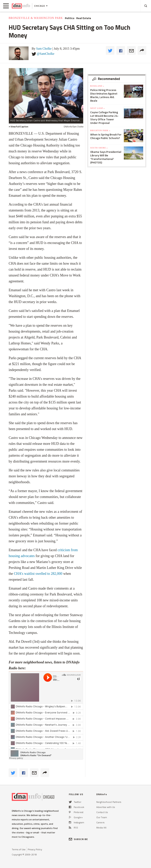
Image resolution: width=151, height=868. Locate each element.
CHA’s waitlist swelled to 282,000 (38, 574)
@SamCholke (46, 54)
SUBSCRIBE (78, 839)
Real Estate (84, 18)
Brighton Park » (100, 130)
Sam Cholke (44, 49)
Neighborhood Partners (109, 802)
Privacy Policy (35, 849)
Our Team (102, 817)
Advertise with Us (106, 807)
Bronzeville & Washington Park (36, 18)
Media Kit (101, 828)
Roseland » (97, 86)
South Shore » (99, 148)
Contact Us (102, 812)
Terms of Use (19, 849)
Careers (100, 822)
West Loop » (98, 108)
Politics (70, 18)
